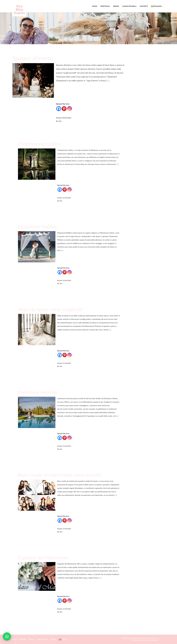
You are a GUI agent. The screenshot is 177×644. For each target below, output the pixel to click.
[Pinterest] (64, 108)
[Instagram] (69, 108)
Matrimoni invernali (49, 402)
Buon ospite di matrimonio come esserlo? (63, 485)
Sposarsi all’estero (33, 59)
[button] (7, 637)
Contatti (144, 6)
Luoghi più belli (129, 6)
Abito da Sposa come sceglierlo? (57, 319)
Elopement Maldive (49, 236)
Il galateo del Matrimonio (52, 567)
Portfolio (105, 6)
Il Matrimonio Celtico (50, 154)
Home (95, 6)
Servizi (116, 6)
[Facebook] (59, 108)
